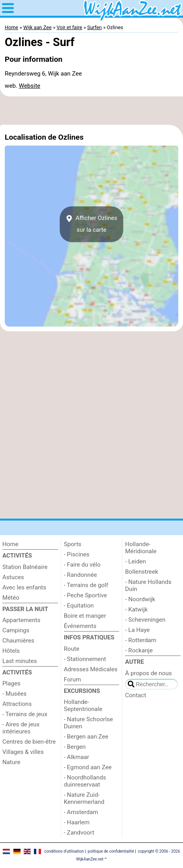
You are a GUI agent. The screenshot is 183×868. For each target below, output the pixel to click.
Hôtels (11, 651)
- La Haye (137, 630)
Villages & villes (23, 752)
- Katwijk (136, 609)
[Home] (30, 544)
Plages (11, 683)
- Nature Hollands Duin (148, 585)
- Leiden (135, 561)
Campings (16, 630)
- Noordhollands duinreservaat (85, 781)
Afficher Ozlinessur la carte (92, 224)
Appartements (21, 620)
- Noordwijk (140, 599)
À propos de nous (148, 673)
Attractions (17, 704)
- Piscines (77, 554)
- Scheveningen (145, 620)
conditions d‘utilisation (64, 851)
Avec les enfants (24, 587)
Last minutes (20, 661)
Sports (73, 544)
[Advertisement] (91, 111)
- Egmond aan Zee (88, 767)
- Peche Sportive (85, 595)
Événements (80, 626)
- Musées (14, 694)
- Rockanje (139, 650)
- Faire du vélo (82, 565)
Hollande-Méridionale (141, 548)
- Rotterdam (141, 640)
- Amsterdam (81, 812)
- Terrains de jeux (25, 714)
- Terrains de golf (86, 585)
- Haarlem (77, 822)
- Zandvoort (79, 833)
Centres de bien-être (29, 742)
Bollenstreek (142, 572)
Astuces (13, 577)
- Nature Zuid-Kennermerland (84, 798)
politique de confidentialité (111, 851)
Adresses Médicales (91, 669)
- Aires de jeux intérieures (21, 728)
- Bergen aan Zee (86, 737)
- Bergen (75, 747)
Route (72, 649)
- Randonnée (80, 575)
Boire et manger (85, 616)
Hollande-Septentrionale (83, 705)
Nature (11, 762)
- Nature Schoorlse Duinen (89, 723)
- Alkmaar (77, 757)
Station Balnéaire (25, 567)
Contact (135, 695)
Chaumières (18, 641)
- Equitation (79, 606)
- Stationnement (85, 659)
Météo (11, 598)
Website (30, 86)
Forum (73, 680)
